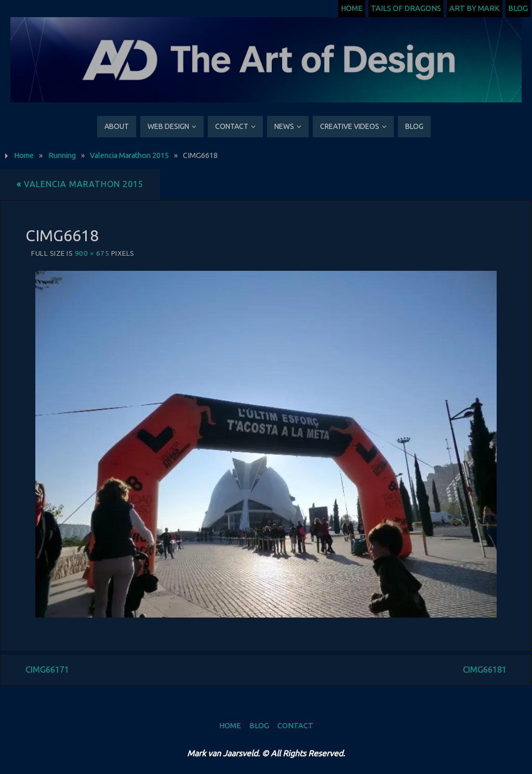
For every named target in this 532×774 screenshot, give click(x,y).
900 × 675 (92, 253)
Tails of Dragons (406, 8)
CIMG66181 (485, 670)
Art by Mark (475, 8)
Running (62, 155)
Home (352, 8)
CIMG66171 (47, 670)
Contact (295, 726)
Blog (518, 8)
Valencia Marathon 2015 (129, 155)
